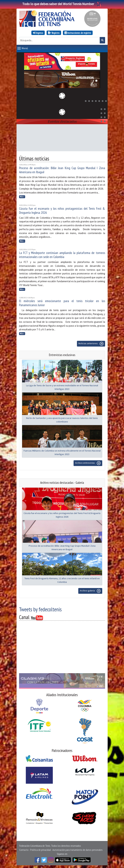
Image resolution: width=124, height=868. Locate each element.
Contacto (24, 850)
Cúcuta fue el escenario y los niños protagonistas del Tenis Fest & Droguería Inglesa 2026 (62, 211)
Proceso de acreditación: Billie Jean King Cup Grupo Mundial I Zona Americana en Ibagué (62, 170)
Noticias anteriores (91, 344)
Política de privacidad (40, 850)
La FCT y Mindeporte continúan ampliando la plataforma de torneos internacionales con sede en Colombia (62, 255)
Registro (54, 33)
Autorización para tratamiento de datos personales (78, 850)
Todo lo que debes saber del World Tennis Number (62, 4)
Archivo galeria (90, 591)
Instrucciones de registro (78, 33)
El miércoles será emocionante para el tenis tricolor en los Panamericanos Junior (62, 303)
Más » (22, 197)
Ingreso (38, 33)
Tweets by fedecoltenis (40, 609)
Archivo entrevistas (88, 463)
